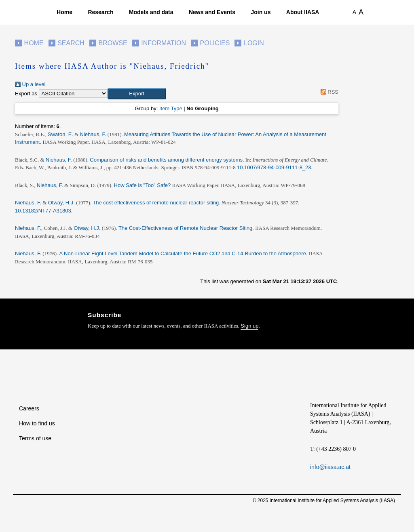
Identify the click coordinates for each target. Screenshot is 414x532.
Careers (29, 408)
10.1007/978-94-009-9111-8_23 (274, 167)
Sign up (249, 326)
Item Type (171, 108)
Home (64, 12)
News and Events (212, 12)
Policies (215, 43)
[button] (137, 94)
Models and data (151, 12)
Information (164, 43)
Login (254, 43)
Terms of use (35, 438)
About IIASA (303, 12)
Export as (26, 94)
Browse (113, 43)
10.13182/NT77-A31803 (43, 211)
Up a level (30, 84)
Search (71, 43)
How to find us (37, 423)
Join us (261, 12)
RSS (328, 92)
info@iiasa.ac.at (330, 467)
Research (100, 12)
